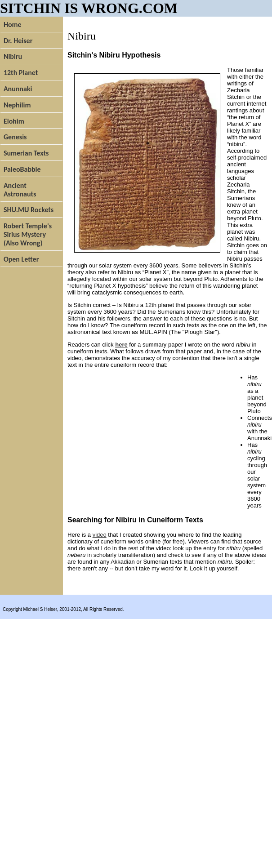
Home (13, 24)
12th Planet (21, 73)
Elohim (14, 121)
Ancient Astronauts (20, 190)
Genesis (15, 137)
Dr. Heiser (18, 41)
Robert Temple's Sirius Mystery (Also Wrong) (28, 234)
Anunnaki (18, 89)
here (121, 345)
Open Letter (21, 259)
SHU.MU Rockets (29, 210)
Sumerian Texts (26, 153)
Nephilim (17, 105)
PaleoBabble (22, 169)
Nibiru (13, 56)
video (100, 535)
